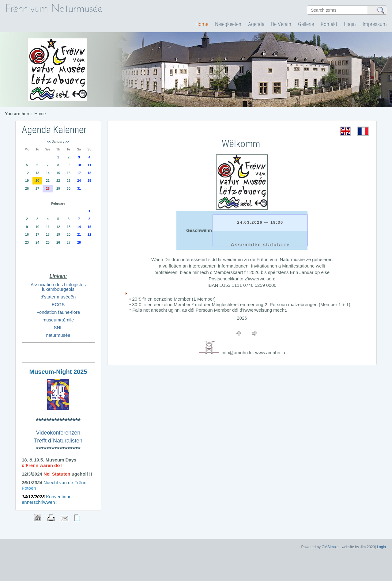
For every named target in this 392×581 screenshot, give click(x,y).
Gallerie (306, 24)
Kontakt (329, 24)
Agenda (256, 24)
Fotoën (29, 488)
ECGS (58, 304)
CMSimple (330, 547)
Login (350, 24)
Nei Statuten (57, 474)
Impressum (375, 24)
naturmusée (58, 335)
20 (37, 180)
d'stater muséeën (58, 297)
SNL (58, 327)
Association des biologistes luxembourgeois (58, 287)
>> (67, 142)
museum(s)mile (58, 320)
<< (49, 142)
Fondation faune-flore (58, 312)
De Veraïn (281, 24)
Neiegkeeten (228, 24)
